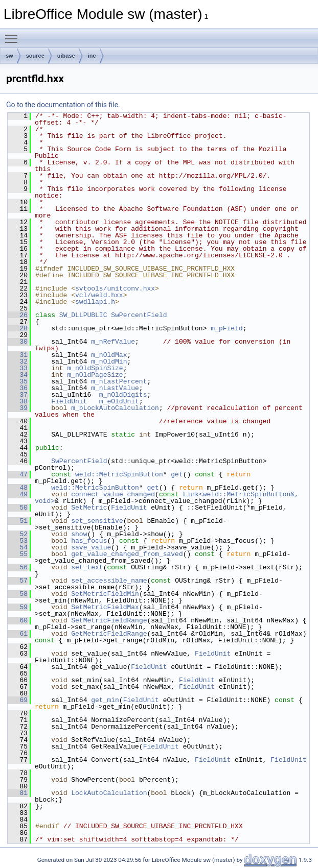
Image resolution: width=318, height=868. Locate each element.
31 (18, 355)
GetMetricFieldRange (109, 634)
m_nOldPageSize (95, 375)
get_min (105, 700)
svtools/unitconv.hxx (115, 288)
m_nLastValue (115, 388)
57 (18, 581)
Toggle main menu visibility (14, 34)
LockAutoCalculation (109, 793)
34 (18, 375)
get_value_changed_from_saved (127, 554)
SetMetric (89, 508)
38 (18, 401)
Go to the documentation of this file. (63, 105)
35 (18, 381)
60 (18, 620)
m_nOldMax (109, 355)
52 (18, 534)
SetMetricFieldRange (109, 620)
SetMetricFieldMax (105, 607)
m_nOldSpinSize (95, 368)
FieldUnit (69, 401)
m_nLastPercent (119, 381)
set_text (87, 567)
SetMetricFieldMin (105, 594)
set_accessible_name (109, 581)
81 (18, 793)
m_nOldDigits (123, 395)
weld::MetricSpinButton (119, 474)
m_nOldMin (109, 361)
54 (18, 547)
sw (9, 56)
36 (18, 388)
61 (18, 634)
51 (18, 521)
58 (18, 594)
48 (18, 488)
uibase (66, 56)
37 (18, 395)
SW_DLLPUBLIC (83, 315)
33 (18, 368)
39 (18, 408)
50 (18, 508)
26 (18, 315)
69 (18, 700)
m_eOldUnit (119, 401)
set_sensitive (97, 521)
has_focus (89, 541)
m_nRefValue (113, 342)
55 (18, 554)
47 (18, 474)
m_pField (226, 328)
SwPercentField (139, 315)
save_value (91, 547)
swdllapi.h (95, 302)
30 (18, 342)
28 (18, 328)
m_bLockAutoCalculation (115, 408)
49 (18, 494)
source (35, 56)
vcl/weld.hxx (99, 295)
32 (18, 361)
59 (18, 607)
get (177, 474)
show (79, 534)
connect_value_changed (113, 494)
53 (18, 541)
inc (92, 56)
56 (18, 567)
